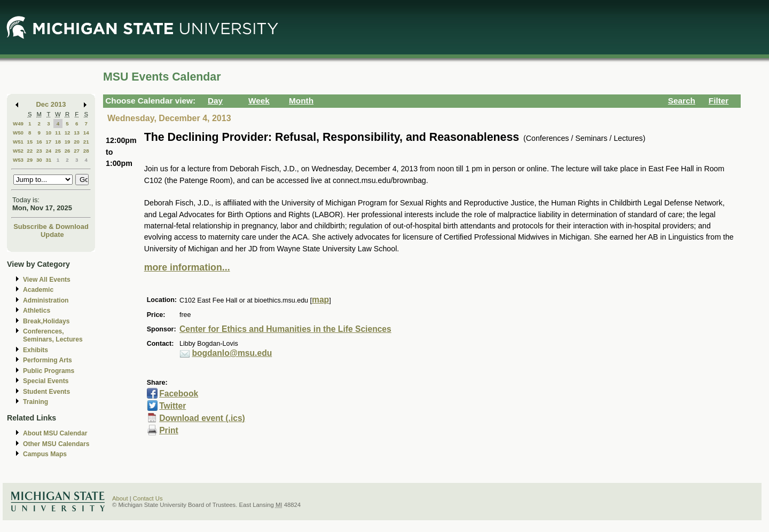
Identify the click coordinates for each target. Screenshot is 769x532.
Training (36, 402)
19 (68, 142)
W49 (18, 124)
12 (68, 133)
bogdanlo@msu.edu (232, 353)
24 (48, 151)
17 (48, 142)
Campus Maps (45, 454)
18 (58, 142)
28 (86, 151)
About (120, 498)
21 (86, 142)
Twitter (172, 406)
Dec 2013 (51, 104)
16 (39, 142)
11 (58, 133)
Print (169, 430)
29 (30, 160)
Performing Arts (48, 360)
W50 (18, 133)
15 (30, 142)
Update (52, 235)
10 (48, 133)
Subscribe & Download (51, 227)
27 (77, 151)
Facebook (179, 394)
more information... (187, 267)
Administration (46, 300)
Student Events (46, 392)
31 (48, 160)
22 (30, 151)
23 (39, 151)
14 (86, 133)
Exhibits (36, 350)
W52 (18, 151)
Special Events (46, 381)
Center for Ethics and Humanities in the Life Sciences (285, 329)
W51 (18, 142)
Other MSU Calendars (56, 444)
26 (68, 151)
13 (77, 133)
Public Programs (49, 371)
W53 (18, 160)
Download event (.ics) (202, 418)
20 (77, 142)
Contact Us (148, 498)
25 (58, 151)
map (320, 300)
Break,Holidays (46, 321)
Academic (38, 290)
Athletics (37, 311)
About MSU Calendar (55, 433)
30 (39, 160)
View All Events (47, 280)
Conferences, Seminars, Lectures (53, 335)
